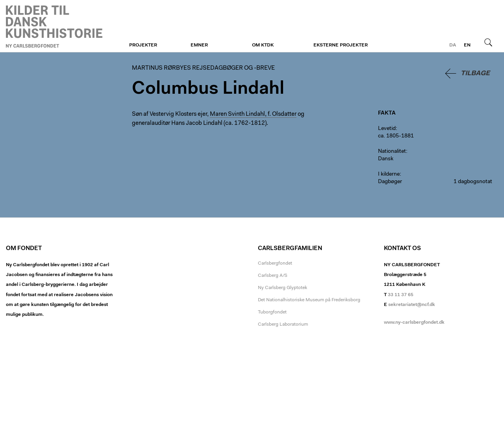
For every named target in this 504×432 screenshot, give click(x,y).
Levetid (387, 129)
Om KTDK (263, 45)
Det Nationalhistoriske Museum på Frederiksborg (309, 300)
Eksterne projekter (341, 45)
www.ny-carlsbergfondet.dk (414, 323)
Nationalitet (392, 152)
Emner (199, 45)
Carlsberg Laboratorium (283, 324)
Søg (488, 42)
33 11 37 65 (401, 295)
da (453, 45)
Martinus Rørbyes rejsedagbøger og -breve (54, 26)
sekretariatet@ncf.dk (412, 305)
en (467, 45)
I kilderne (389, 174)
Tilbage (475, 73)
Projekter (143, 45)
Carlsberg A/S (273, 276)
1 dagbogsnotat (473, 182)
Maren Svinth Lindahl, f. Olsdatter (253, 114)
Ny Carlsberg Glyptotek (283, 288)
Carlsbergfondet (275, 263)
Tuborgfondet (272, 312)
